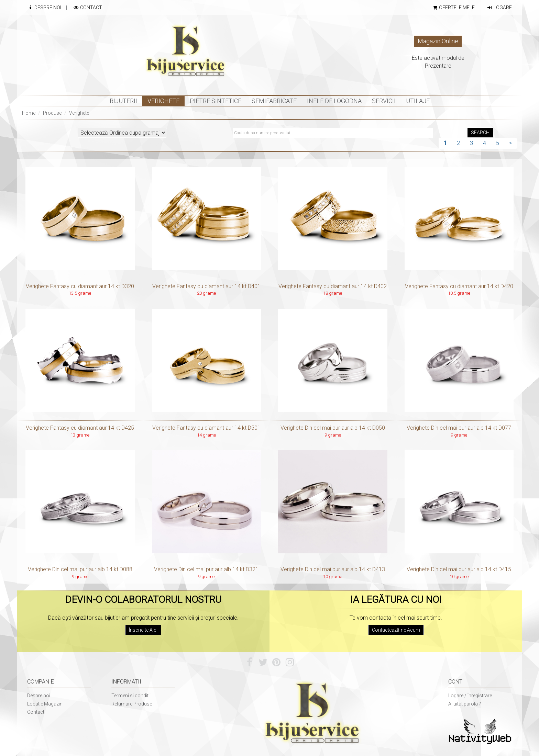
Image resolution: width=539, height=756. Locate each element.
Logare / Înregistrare (470, 696)
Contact (87, 8)
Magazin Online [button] (438, 41)
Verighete (79, 113)
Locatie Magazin (45, 704)
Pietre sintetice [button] (216, 101)
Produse (52, 113)
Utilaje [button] (418, 101)
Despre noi (39, 696)
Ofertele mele (453, 8)
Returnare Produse (132, 704)
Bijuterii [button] (123, 101)
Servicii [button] (384, 101)
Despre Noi (44, 8)
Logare (499, 8)
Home (29, 113)
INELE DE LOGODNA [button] (334, 101)
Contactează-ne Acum (396, 630)
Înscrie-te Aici (143, 630)
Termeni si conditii (131, 696)
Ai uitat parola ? (465, 704)
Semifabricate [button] (274, 101)
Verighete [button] (163, 101)
